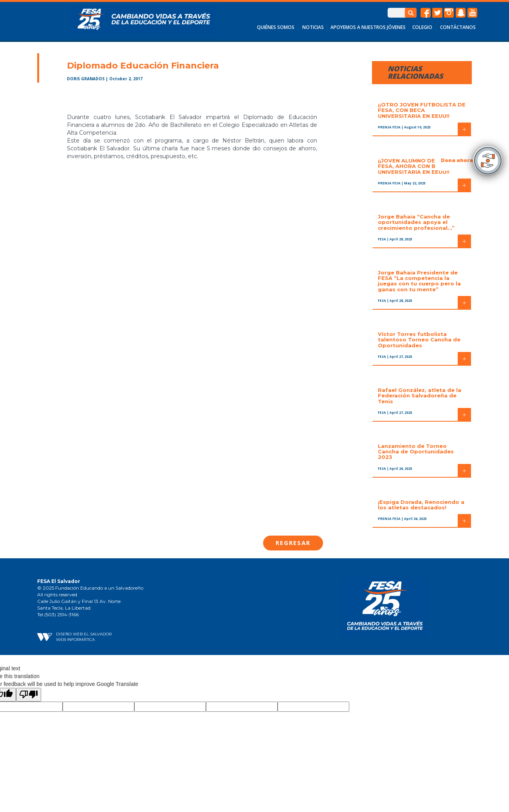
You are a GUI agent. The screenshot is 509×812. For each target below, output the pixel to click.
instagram (449, 13)
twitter (437, 13)
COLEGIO (422, 27)
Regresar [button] (293, 543)
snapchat (461, 13)
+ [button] (464, 129)
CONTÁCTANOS (458, 27)
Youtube (473, 13)
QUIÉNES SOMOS (276, 27)
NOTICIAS (313, 27)
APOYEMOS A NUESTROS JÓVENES (368, 27)
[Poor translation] (29, 695)
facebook (426, 13)
